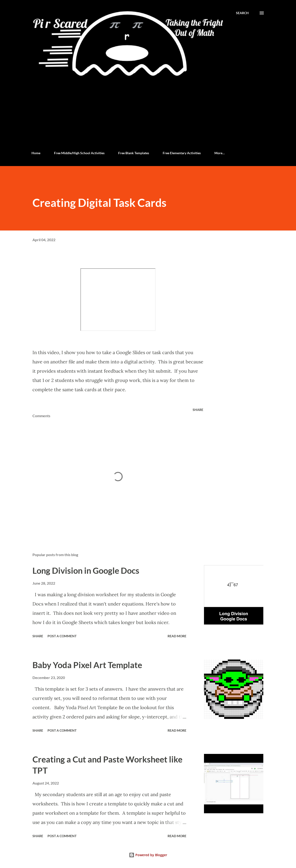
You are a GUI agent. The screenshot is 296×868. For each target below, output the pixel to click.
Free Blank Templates (134, 153)
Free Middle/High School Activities (79, 153)
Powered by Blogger (148, 855)
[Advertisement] (148, 113)
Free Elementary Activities (182, 153)
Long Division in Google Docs (86, 570)
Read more (177, 636)
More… (220, 153)
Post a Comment (62, 636)
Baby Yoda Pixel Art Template (87, 665)
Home (36, 153)
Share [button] (198, 410)
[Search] (242, 13)
